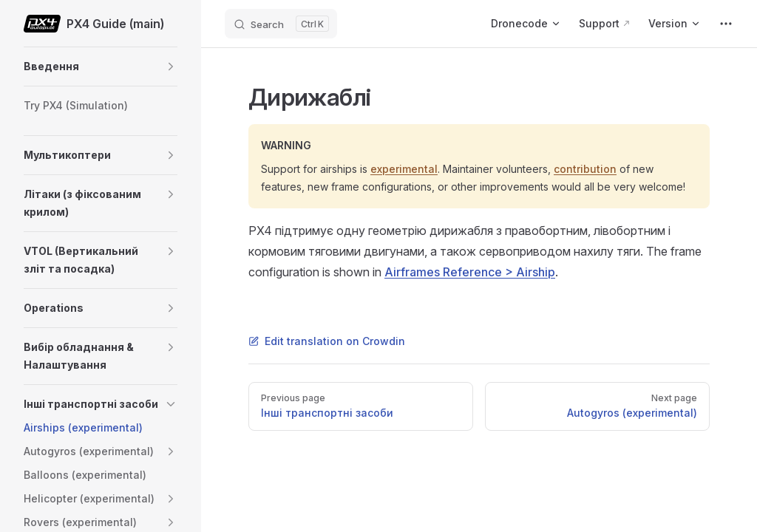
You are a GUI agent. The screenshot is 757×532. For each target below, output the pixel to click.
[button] (171, 66)
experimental (404, 169)
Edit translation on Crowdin (327, 341)
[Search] (281, 24)
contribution (585, 169)
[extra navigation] (726, 24)
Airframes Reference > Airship (470, 272)
